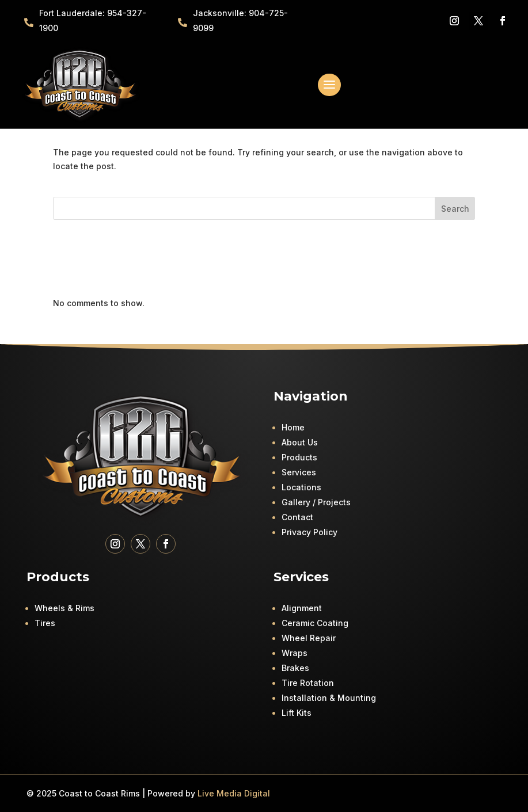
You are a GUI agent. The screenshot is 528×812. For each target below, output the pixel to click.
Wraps (295, 653)
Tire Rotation (308, 683)
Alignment (302, 608)
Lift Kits (297, 713)
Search (455, 209)
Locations (301, 487)
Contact (297, 517)
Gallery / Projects (316, 502)
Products (299, 457)
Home (293, 427)
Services (299, 472)
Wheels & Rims (64, 608)
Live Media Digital (234, 793)
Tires (45, 623)
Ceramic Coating (315, 623)
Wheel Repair (309, 638)
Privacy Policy (309, 532)
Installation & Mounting (329, 698)
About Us (300, 442)
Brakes (295, 668)
